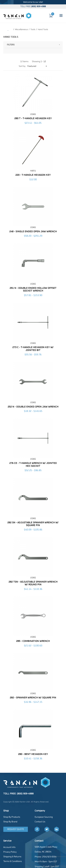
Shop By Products (12, 817)
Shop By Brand (10, 822)
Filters (11, 45)
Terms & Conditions (13, 861)
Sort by (22, 66)
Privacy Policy (10, 852)
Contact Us (40, 822)
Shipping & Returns (12, 857)
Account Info (9, 847)
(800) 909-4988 (38, 7)
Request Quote (16, 829)
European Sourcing (44, 817)
